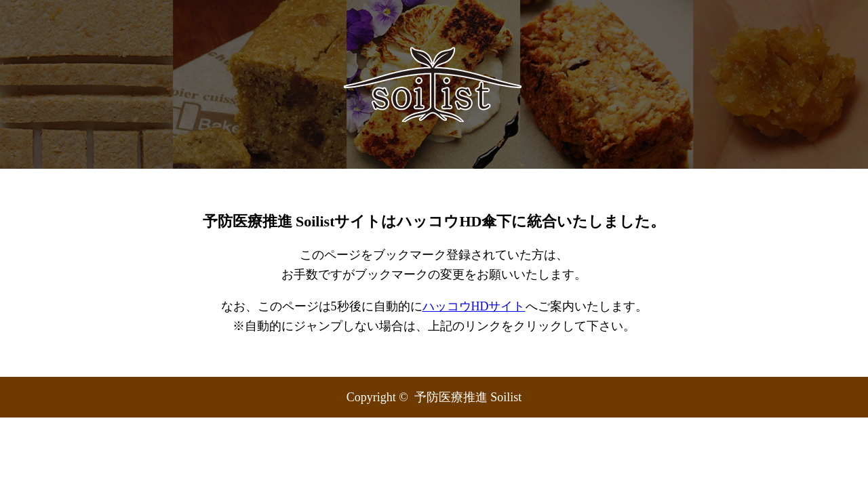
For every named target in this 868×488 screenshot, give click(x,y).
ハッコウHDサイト (474, 306)
